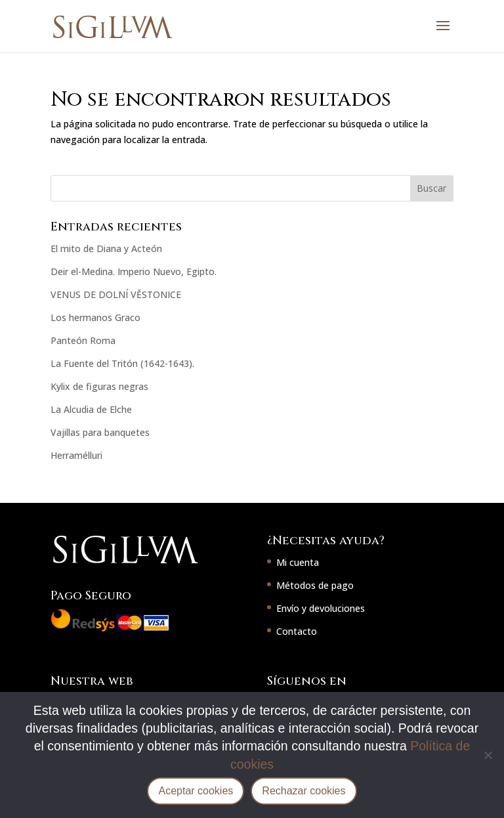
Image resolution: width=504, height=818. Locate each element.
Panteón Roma (83, 340)
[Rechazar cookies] (488, 755)
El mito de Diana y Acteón (106, 248)
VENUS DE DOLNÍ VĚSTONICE (116, 294)
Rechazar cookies (304, 791)
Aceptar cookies (196, 791)
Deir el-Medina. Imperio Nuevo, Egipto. (134, 271)
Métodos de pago (315, 585)
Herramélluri (76, 455)
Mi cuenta (298, 562)
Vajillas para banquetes (100, 432)
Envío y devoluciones (321, 608)
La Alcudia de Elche (91, 409)
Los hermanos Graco (95, 317)
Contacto (297, 631)
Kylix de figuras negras (99, 386)
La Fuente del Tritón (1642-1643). (122, 363)
